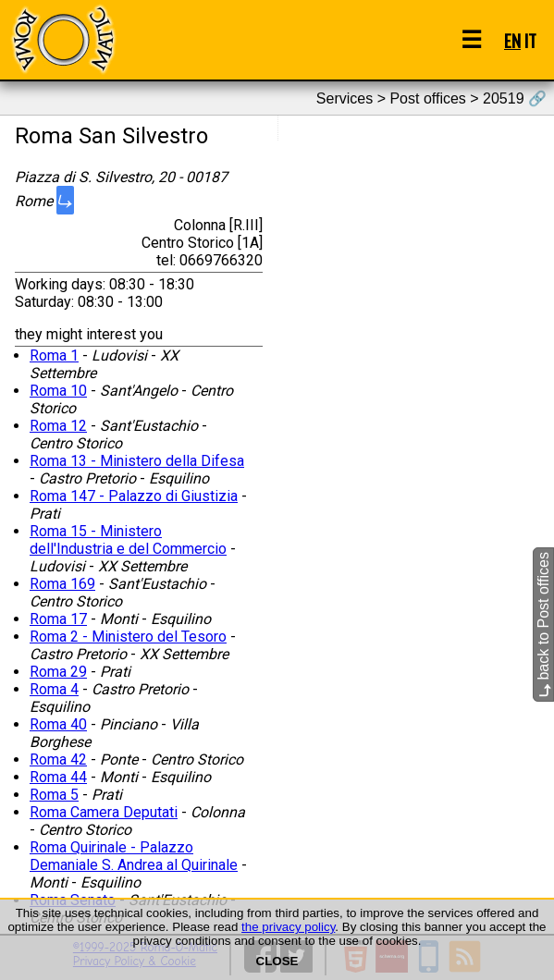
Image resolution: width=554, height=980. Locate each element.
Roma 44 (58, 777)
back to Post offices (543, 625)
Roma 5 (54, 795)
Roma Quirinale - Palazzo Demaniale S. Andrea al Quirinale (134, 856)
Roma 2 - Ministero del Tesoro (128, 637)
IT (530, 40)
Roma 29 (58, 672)
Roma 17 (58, 619)
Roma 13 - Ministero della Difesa (137, 461)
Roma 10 (58, 391)
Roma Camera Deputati (104, 812)
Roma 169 (62, 584)
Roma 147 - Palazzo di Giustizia (134, 496)
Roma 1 (54, 355)
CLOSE (277, 961)
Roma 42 (58, 759)
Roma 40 (58, 724)
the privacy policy (288, 927)
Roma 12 (58, 426)
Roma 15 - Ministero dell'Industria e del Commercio (128, 540)
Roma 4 (54, 689)
